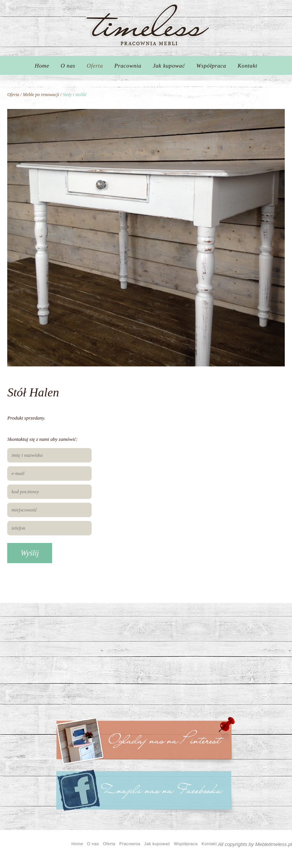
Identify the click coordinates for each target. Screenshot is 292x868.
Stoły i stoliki (75, 95)
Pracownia (128, 66)
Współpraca (211, 66)
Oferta (95, 66)
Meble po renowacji (41, 95)
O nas (68, 66)
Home (42, 66)
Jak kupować (169, 66)
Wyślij (30, 553)
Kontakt (248, 66)
